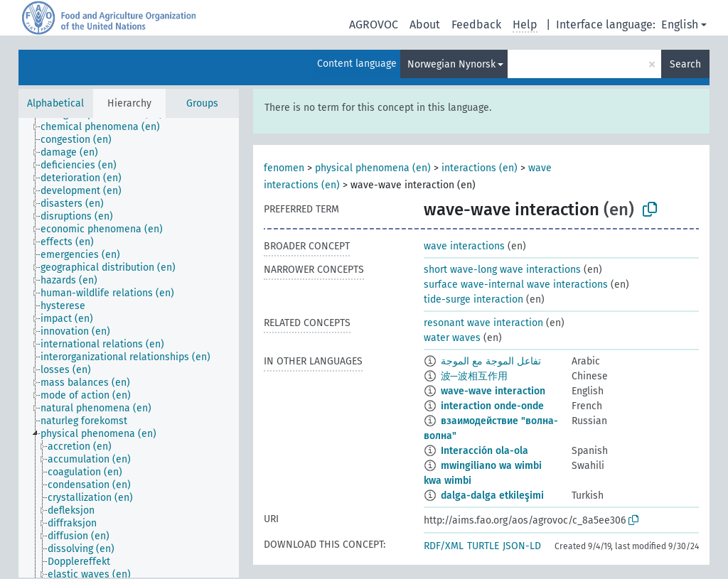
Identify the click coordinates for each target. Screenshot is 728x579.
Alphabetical (55, 103)
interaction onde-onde (492, 406)
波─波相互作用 (474, 376)
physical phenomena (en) (373, 168)
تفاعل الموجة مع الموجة (491, 361)
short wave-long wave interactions (502, 270)
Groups (202, 103)
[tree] (129, 348)
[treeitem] (106, 127)
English (680, 25)
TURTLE (483, 546)
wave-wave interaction (493, 391)
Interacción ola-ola (485, 451)
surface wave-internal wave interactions (516, 285)
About (425, 25)
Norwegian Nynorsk (451, 64)
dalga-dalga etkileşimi (492, 496)
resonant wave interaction (483, 323)
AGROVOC (374, 25)
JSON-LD (522, 546)
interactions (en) (480, 168)
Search (685, 64)
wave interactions (464, 246)
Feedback (476, 25)
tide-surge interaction (473, 299)
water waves (452, 338)
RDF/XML (444, 546)
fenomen (284, 168)
